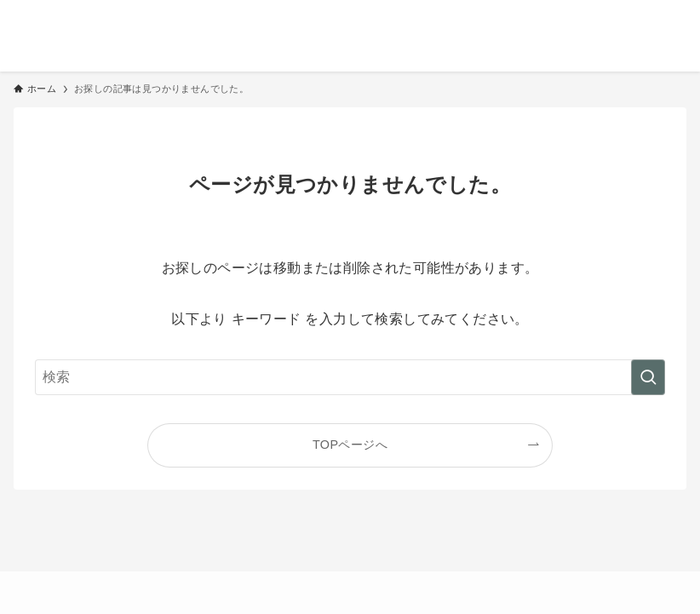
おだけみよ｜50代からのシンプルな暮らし (219, 20)
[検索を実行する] (648, 377)
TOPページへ (350, 445)
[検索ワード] (350, 377)
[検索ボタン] (639, 20)
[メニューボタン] (680, 20)
